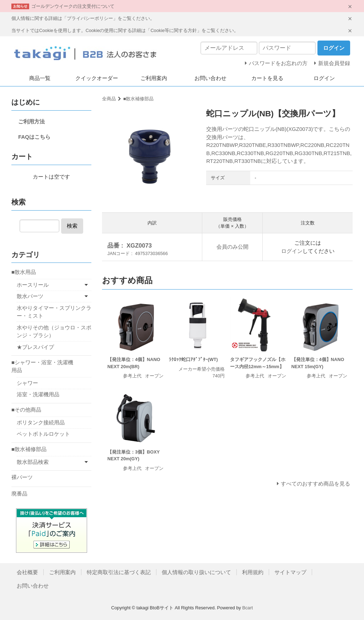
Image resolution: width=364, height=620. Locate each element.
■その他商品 (26, 410)
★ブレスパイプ (35, 347)
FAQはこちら (34, 137)
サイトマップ (290, 572)
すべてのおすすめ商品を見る (315, 484)
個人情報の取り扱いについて (196, 572)
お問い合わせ (210, 78)
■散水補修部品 (139, 99)
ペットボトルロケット (43, 434)
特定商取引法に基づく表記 (119, 572)
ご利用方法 (31, 121)
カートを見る (267, 78)
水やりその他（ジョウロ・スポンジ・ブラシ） (54, 332)
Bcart (247, 608)
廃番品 (19, 494)
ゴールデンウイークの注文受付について (73, 6)
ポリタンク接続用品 (41, 422)
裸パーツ (22, 477)
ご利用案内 (154, 78)
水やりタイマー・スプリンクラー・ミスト (54, 312)
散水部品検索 (33, 462)
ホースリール (33, 285)
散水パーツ (30, 296)
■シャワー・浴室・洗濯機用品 (42, 366)
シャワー (27, 383)
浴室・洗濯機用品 (38, 394)
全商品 (109, 99)
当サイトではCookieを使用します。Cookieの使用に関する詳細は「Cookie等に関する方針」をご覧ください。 (125, 30)
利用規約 (253, 572)
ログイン (324, 78)
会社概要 (27, 572)
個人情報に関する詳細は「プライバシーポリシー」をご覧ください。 (83, 18)
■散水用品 (24, 272)
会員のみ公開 (232, 247)
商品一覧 (40, 78)
